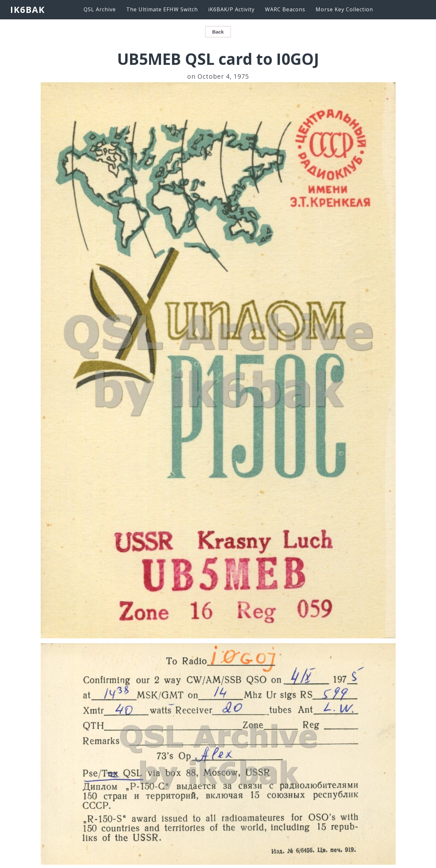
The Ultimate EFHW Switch (162, 9)
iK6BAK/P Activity (231, 9)
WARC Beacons (285, 9)
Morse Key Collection (344, 9)
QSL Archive (100, 9)
